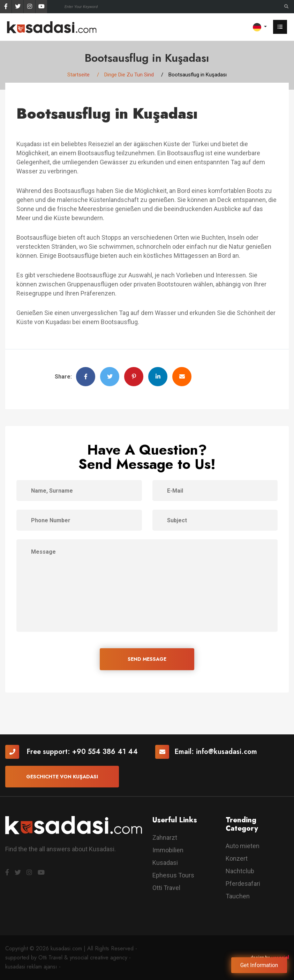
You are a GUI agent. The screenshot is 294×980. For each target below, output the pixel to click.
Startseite (78, 75)
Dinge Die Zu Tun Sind (129, 75)
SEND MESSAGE (147, 659)
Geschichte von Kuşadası (62, 777)
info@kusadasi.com (227, 752)
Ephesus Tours (173, 875)
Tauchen (238, 896)
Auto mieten (243, 846)
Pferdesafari (243, 884)
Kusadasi (165, 863)
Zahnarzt (165, 837)
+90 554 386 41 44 (105, 752)
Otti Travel (166, 888)
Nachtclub (240, 871)
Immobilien (168, 850)
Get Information (259, 965)
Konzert (237, 858)
